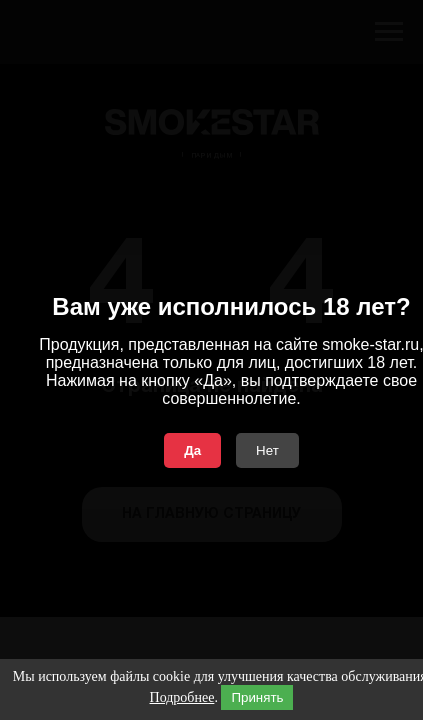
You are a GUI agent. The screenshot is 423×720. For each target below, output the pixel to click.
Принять (257, 697)
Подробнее (182, 697)
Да (192, 450)
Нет (267, 450)
